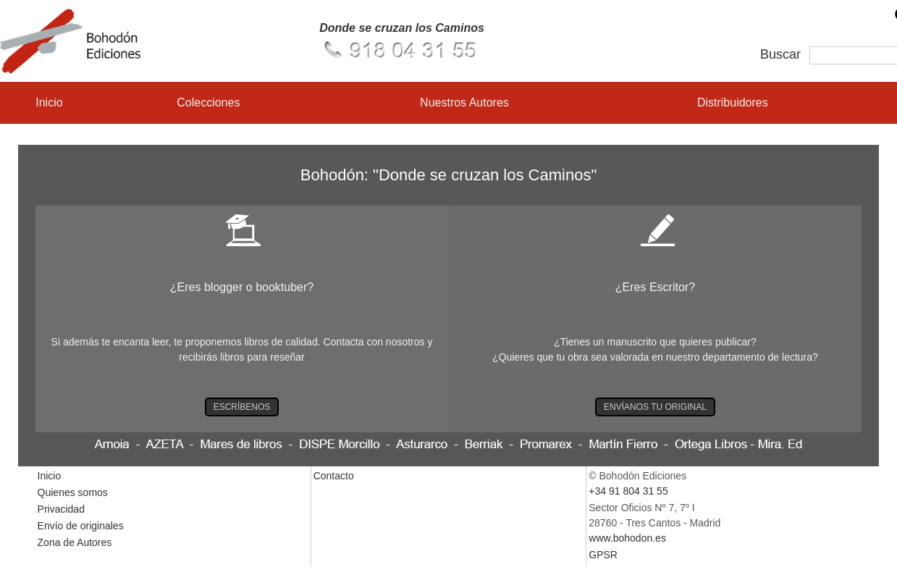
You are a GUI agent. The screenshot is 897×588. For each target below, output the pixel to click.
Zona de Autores (75, 542)
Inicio (49, 102)
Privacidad (61, 509)
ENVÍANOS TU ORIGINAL (655, 407)
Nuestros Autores (464, 102)
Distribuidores (733, 102)
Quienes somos (73, 492)
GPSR (603, 555)
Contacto (334, 476)
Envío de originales (81, 526)
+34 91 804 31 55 (628, 491)
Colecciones (208, 102)
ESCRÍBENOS (242, 407)
